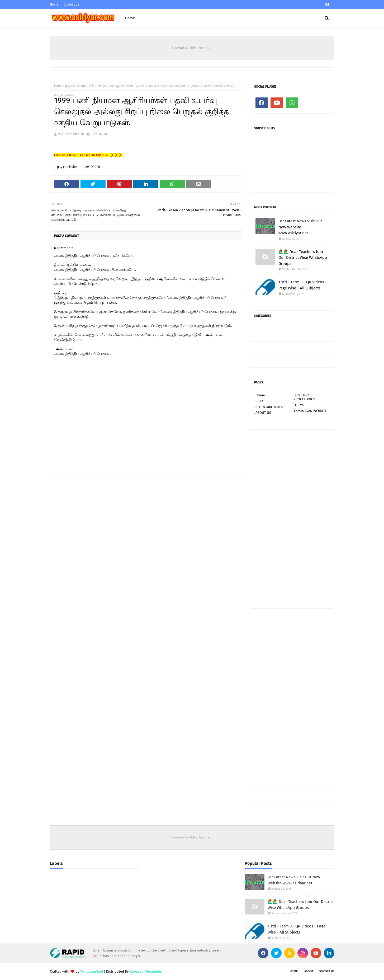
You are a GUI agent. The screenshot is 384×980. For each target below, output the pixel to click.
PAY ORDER (92, 167)
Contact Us (71, 4)
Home (54, 4)
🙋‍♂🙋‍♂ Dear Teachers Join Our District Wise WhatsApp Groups (303, 258)
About (309, 971)
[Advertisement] (292, 514)
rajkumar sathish (71, 134)
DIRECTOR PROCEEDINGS (304, 397)
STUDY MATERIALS (269, 407)
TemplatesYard (92, 971)
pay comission (75, 86)
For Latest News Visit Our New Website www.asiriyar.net (300, 227)
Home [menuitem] (130, 18)
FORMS (299, 405)
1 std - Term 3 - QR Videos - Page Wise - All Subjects (303, 285)
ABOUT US (263, 413)
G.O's (259, 401)
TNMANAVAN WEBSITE (310, 411)
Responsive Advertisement (192, 48)
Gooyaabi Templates (146, 971)
